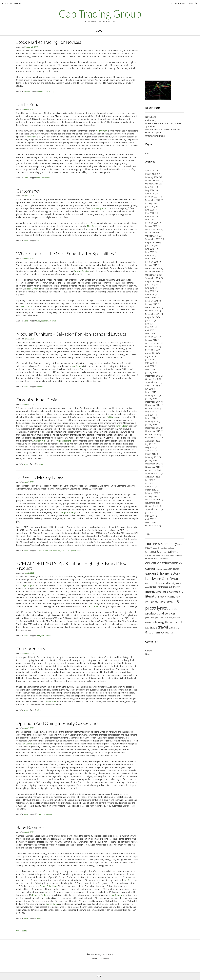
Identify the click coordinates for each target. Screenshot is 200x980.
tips (37, 240)
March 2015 (151, 392)
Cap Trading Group (100, 14)
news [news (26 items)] (160, 602)
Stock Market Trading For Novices (49, 42)
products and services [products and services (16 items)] (160, 613)
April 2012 (150, 486)
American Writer (40, 441)
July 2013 (149, 444)
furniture (39, 387)
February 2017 (152, 337)
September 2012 (153, 473)
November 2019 (153, 233)
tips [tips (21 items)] (180, 622)
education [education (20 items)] (153, 563)
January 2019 (151, 265)
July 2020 (149, 206)
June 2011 (150, 513)
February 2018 (152, 301)
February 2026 (152, 177)
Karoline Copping (81, 271)
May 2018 (150, 291)
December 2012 (153, 464)
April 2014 (150, 415)
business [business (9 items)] (171, 548)
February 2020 (152, 223)
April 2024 (150, 193)
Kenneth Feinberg (40, 895)
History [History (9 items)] (148, 583)
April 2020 (150, 216)
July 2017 (149, 320)
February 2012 (152, 493)
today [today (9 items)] (147, 628)
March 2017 (151, 333)
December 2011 (153, 499)
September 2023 (153, 200)
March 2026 (151, 174)
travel (38, 321)
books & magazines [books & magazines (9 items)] (160, 548)
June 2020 (150, 210)
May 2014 (150, 412)
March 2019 (151, 259)
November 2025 (153, 180)
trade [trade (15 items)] (153, 627)
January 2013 (151, 460)
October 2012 (152, 470)
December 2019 (153, 229)
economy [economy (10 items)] (164, 559)
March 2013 (151, 454)
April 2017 (150, 330)
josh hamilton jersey (68, 550)
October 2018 (152, 275)
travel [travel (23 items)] (163, 627)
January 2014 (151, 425)
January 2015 (151, 399)
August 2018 (151, 281)
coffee (38, 710)
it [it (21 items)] (182, 591)
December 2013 (153, 428)
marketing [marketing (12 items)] (165, 597)
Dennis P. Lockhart (49, 886)
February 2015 (152, 395)
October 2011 (152, 506)
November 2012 (153, 467)
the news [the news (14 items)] (171, 622)
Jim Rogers (30, 586)
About (100, 31)
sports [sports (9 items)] (160, 617)
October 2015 (152, 379)
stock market (43, 91)
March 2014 (151, 418)
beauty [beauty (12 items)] (149, 548)
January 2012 (151, 496)
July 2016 (149, 356)
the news (39, 464)
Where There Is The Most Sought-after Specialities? (66, 253)
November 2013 (153, 431)
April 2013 (150, 451)
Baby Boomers (30, 827)
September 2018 (153, 278)
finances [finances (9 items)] (166, 569)
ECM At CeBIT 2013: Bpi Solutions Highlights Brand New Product (71, 566)
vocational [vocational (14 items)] (167, 632)
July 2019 (149, 246)
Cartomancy (28, 191)
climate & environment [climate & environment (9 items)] (154, 556)
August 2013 (151, 441)
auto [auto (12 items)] (180, 544)
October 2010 (152, 526)
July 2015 (149, 389)
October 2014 (152, 408)
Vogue (100, 958)
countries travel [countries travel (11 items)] (152, 559)
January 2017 (151, 340)
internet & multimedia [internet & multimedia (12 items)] (169, 592)
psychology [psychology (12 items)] (151, 617)
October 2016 (152, 346)
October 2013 (152, 434)
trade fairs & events (43, 636)
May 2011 (150, 516)
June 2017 (150, 324)
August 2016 (151, 353)
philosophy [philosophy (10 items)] (172, 609)
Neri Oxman (101, 131)
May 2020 (150, 213)
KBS (85, 764)
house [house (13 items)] (153, 587)
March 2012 (151, 490)
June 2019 (150, 249)
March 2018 (151, 298)
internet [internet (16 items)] (151, 592)
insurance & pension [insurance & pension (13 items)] (169, 587)
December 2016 (153, 343)
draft (42, 550)
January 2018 (151, 304)
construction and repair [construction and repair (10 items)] (173, 556)
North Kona (28, 104)
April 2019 (150, 255)
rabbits (39, 918)
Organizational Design (38, 400)
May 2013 (150, 447)
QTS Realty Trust (99, 208)
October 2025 (152, 184)
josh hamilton (54, 550)
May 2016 (150, 363)
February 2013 (152, 457)
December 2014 (153, 402)
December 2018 (153, 268)
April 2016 (150, 366)
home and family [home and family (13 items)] (166, 583)
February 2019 (152, 262)
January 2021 (151, 203)
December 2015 (153, 376)
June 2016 (150, 359)
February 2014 (152, 421)
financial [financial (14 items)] (175, 569)
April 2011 (150, 519)
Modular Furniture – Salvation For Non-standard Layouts (71, 334)
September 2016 (153, 350)
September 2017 (153, 314)
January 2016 (151, 373)
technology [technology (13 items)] (158, 622)
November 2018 (153, 272)
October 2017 (152, 311)
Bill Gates (111, 417)
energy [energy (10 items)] (159, 569)
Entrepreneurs (31, 649)
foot (47, 550)
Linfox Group (50, 702)
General (27, 91)
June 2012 (150, 483)
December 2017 (153, 307)
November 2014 (153, 405)
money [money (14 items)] (176, 596)
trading (52, 91)
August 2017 (151, 317)
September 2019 (153, 239)
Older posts (22, 931)
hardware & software (44, 814)
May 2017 (150, 327)
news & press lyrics (43, 178)
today (79, 550)
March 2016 (151, 369)
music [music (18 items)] (150, 602)
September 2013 (153, 438)
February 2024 (152, 197)
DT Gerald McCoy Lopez (40, 477)
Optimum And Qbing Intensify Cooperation (58, 723)
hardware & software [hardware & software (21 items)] (163, 579)
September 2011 (153, 509)
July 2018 (149, 285)
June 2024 (150, 187)
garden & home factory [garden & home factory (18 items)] (163, 573)
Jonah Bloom (122, 426)
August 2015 (151, 386)
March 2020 (151, 219)
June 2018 (150, 288)
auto (38, 550)
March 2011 (151, 522)
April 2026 (150, 171)
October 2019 (152, 236)
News (26, 178)
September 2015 (153, 382)
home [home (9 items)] (153, 583)
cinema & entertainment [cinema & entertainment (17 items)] (163, 552)
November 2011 (153, 503)
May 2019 (150, 252)
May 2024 (150, 190)
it (54, 814)
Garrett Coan (52, 904)
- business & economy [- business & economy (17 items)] (161, 544)
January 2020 (151, 226)
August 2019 (151, 242)
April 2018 (150, 294)
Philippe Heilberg (63, 441)
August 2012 (151, 477)
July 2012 (149, 480)
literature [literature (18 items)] (152, 596)
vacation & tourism (49, 321)
